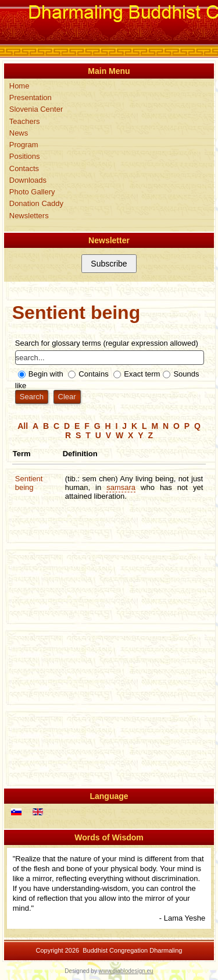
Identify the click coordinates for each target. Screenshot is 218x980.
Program (24, 145)
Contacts (24, 168)
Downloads (28, 180)
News (19, 133)
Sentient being (29, 483)
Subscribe (109, 264)
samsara (121, 487)
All (23, 426)
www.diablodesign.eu (126, 971)
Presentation (31, 97)
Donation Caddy (36, 203)
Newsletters (29, 216)
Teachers (25, 121)
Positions (25, 156)
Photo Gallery (32, 192)
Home (19, 86)
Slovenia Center (36, 109)
